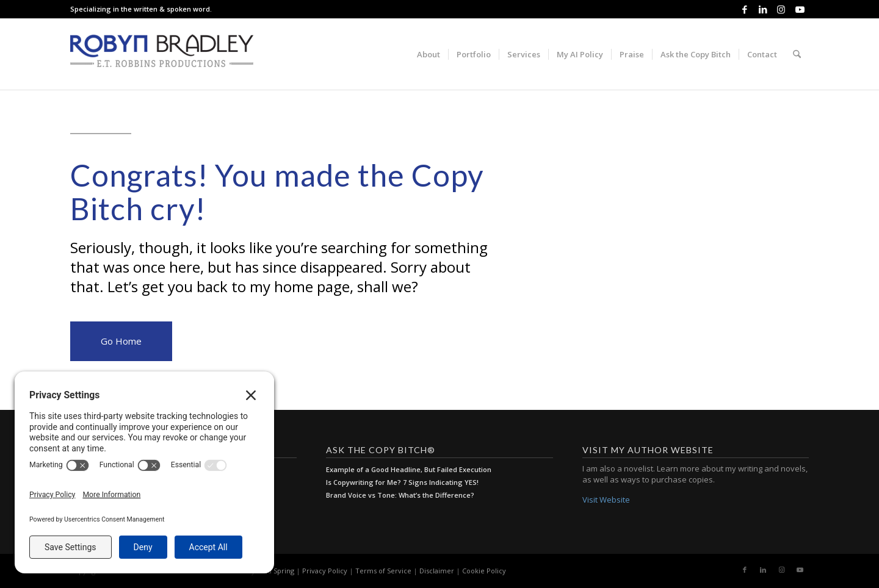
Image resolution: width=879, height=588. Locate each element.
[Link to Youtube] (800, 9)
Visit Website (606, 500)
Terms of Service (383, 571)
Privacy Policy (325, 571)
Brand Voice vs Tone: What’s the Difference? (400, 495)
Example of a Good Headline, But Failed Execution (409, 469)
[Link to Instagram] (781, 9)
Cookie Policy (484, 571)
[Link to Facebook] (744, 9)
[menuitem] (429, 54)
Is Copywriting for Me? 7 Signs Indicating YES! (402, 482)
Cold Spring (276, 571)
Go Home (121, 341)
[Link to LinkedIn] (763, 9)
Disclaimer (437, 571)
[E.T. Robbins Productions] (162, 54)
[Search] (797, 54)
